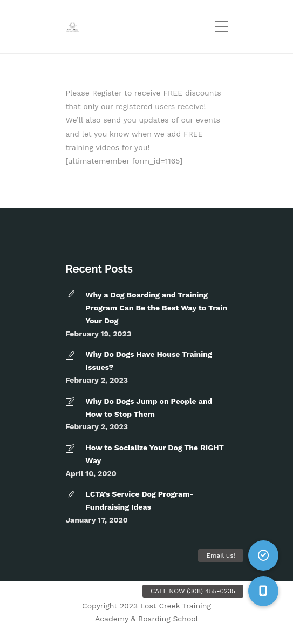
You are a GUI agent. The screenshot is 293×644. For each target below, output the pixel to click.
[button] (263, 591)
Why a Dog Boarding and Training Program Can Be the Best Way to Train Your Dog (156, 308)
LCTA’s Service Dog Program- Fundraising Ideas (140, 500)
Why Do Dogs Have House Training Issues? (149, 361)
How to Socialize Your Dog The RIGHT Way (155, 454)
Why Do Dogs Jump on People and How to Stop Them (149, 408)
